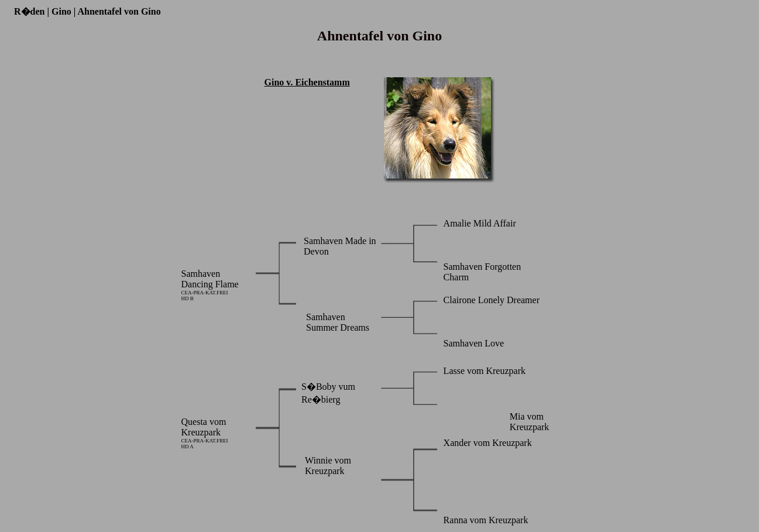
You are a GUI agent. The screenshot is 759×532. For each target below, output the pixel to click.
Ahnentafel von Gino (119, 11)
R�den (29, 11)
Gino (61, 11)
